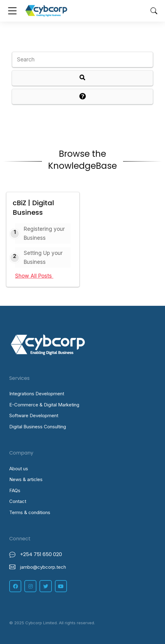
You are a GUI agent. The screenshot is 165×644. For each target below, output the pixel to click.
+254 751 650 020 (41, 554)
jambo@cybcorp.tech (43, 567)
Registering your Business (44, 233)
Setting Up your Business (43, 258)
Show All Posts (37, 276)
